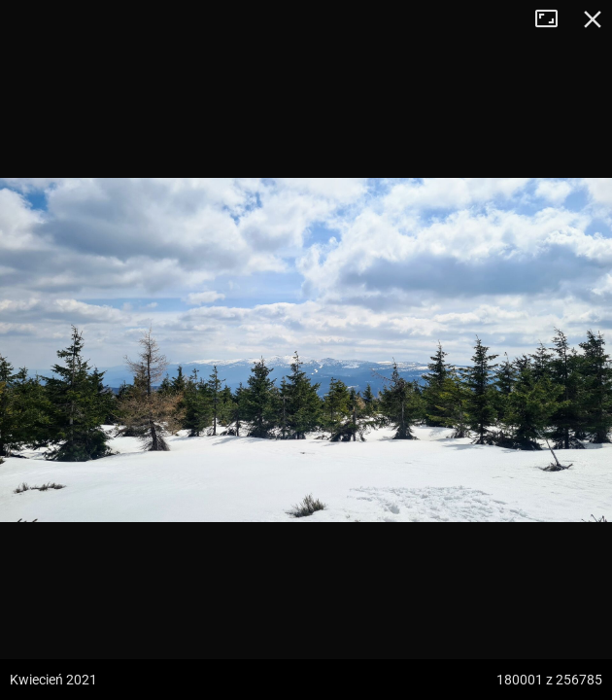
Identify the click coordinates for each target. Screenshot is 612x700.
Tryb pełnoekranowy (554, 19)
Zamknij (593, 19)
